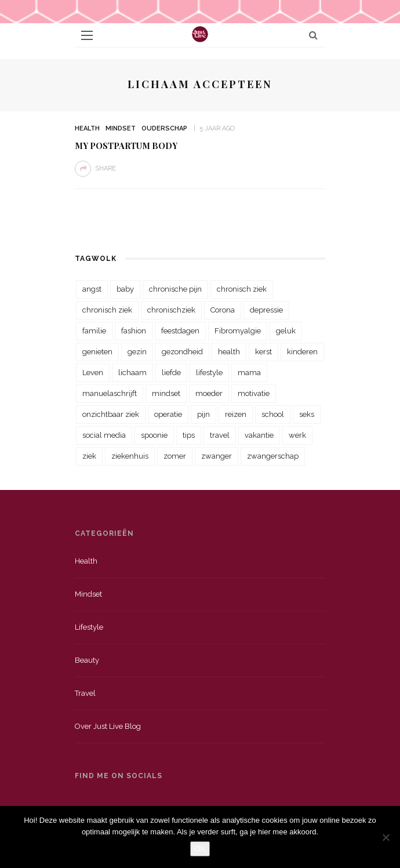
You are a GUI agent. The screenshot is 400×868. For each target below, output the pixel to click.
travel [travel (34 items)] (220, 435)
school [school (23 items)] (273, 414)
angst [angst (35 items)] (92, 289)
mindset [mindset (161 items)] (166, 393)
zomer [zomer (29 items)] (175, 456)
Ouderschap (164, 128)
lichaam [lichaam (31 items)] (132, 373)
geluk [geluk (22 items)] (286, 331)
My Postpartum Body (126, 146)
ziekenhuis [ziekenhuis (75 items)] (130, 456)
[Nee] (386, 837)
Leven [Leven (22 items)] (93, 373)
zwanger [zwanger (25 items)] (217, 456)
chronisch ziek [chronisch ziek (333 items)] (242, 289)
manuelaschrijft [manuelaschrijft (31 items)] (110, 393)
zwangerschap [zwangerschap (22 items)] (273, 456)
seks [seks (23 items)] (307, 414)
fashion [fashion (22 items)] (134, 331)
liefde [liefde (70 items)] (171, 373)
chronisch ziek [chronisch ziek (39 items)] (107, 310)
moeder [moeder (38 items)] (209, 393)
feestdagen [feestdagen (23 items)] (180, 331)
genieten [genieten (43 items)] (97, 352)
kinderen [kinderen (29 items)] (302, 352)
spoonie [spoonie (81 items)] (154, 435)
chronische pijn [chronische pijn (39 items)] (175, 289)
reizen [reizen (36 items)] (236, 414)
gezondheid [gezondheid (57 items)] (182, 352)
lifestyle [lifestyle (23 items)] (209, 373)
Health (87, 128)
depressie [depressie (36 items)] (266, 310)
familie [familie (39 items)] (94, 331)
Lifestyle (89, 627)
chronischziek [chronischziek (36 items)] (171, 310)
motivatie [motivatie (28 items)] (254, 393)
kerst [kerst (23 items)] (263, 352)
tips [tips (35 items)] (189, 435)
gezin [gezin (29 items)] (137, 352)
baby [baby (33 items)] (125, 289)
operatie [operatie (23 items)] (168, 414)
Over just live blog (108, 726)
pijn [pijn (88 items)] (203, 414)
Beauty (87, 660)
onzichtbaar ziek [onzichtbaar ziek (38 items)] (111, 414)
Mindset (121, 128)
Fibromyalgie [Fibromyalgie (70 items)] (238, 331)
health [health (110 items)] (229, 352)
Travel (85, 693)
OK (200, 849)
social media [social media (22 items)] (104, 435)
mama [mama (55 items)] (249, 373)
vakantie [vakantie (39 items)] (259, 435)
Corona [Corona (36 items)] (223, 310)
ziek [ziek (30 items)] (89, 456)
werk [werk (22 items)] (297, 435)
